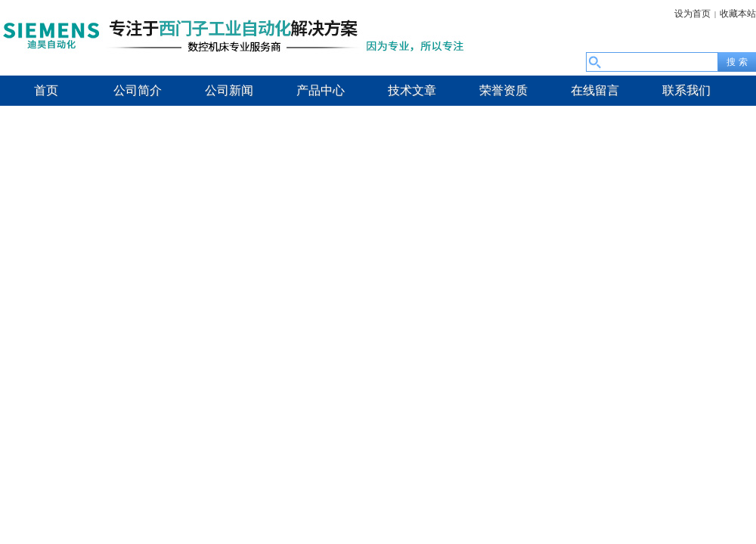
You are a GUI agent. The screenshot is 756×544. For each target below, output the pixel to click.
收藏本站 (738, 14)
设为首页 (692, 14)
